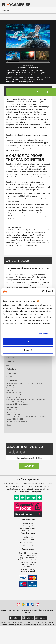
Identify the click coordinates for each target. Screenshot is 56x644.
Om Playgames (28, 530)
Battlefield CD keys (28, 567)
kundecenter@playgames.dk (12, 625)
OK (28, 341)
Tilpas (28, 350)
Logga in (29, 466)
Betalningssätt (28, 526)
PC (7, 365)
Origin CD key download (28, 555)
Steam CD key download (28, 553)
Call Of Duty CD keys (28, 562)
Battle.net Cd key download (28, 560)
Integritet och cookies (28, 528)
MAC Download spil (28, 569)
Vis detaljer (43, 333)
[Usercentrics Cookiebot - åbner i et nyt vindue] (42, 292)
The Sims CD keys (28, 564)
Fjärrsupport (28, 545)
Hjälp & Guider (28, 540)
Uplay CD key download (28, 558)
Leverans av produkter (28, 542)
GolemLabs (11, 358)
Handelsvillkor (28, 524)
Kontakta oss (28, 537)
